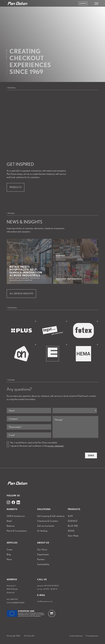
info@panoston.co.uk (45, 601)
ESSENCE (73, 521)
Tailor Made (73, 536)
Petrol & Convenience (17, 531)
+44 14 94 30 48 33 (51, 586)
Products (16, 187)
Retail (9, 521)
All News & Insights (21, 294)
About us (43, 543)
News (9, 559)
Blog (9, 554)
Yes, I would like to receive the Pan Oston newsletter (32, 443)
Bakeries (11, 526)
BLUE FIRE (73, 526)
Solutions (44, 509)
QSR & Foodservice (16, 516)
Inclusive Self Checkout (73, 280)
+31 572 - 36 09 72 (50, 589)
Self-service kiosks (46, 526)
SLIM (70, 516)
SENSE (71, 531)
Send (91, 456)
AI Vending (42, 531)
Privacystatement (92, 636)
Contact (83, 3)
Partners (41, 559)
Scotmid (73, 256)
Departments (43, 554)
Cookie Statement (76, 636)
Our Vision (42, 550)
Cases (10, 550)
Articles (12, 543)
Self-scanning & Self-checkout (51, 516)
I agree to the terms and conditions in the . (35, 446)
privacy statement (56, 446)
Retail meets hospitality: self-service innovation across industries (27, 273)
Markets (12, 509)
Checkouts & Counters (48, 521)
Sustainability (43, 564)
